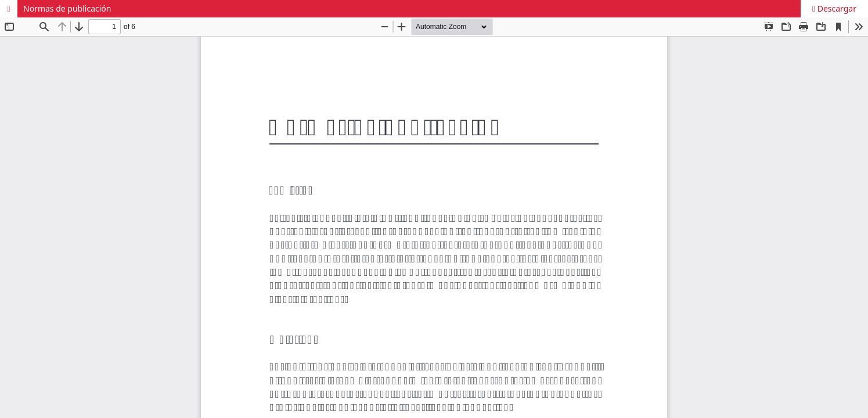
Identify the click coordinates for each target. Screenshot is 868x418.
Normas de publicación (67, 8)
